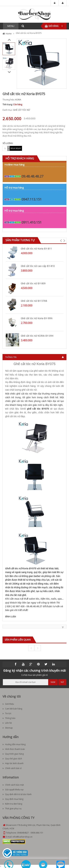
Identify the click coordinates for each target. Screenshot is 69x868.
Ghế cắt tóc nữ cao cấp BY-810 (38, 266)
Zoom (63, 85)
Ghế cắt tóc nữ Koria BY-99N (37, 318)
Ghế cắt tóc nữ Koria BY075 (21, 568)
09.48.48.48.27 (32, 176)
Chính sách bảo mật (13, 785)
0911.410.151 (32, 222)
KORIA (18, 100)
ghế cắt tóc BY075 (38, 409)
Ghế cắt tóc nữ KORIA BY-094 (37, 336)
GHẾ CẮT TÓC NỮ (21, 110)
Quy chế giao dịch (12, 759)
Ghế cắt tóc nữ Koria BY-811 (36, 249)
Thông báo (9, 718)
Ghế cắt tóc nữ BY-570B (34, 301)
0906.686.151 (37, 833)
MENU (11, 26)
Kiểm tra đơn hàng (12, 804)
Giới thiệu (8, 704)
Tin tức (7, 713)
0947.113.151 (32, 199)
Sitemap (8, 728)
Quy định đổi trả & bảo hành (17, 794)
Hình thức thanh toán (14, 749)
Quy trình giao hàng (13, 754)
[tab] (34, 357)
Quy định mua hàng (13, 799)
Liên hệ (7, 723)
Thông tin (11, 357)
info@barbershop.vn (22, 837)
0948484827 (23, 833)
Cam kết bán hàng (12, 709)
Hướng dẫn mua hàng (14, 744)
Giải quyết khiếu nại (13, 790)
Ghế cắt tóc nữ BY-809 (33, 283)
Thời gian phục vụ (12, 809)
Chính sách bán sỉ (12, 768)
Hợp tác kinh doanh (13, 763)
